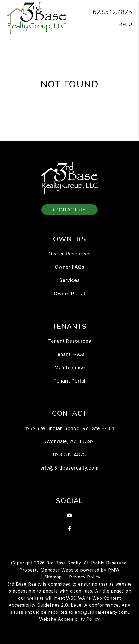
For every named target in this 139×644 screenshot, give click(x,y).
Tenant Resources (70, 341)
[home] (37, 18)
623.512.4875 (113, 12)
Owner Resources (69, 254)
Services (69, 280)
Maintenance (70, 368)
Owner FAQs (70, 267)
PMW (114, 570)
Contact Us (69, 210)
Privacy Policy (85, 577)
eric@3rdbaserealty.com (69, 468)
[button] (69, 516)
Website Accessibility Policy (69, 619)
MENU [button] (124, 25)
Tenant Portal (69, 381)
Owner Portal (69, 293)
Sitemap (53, 577)
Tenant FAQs (69, 354)
